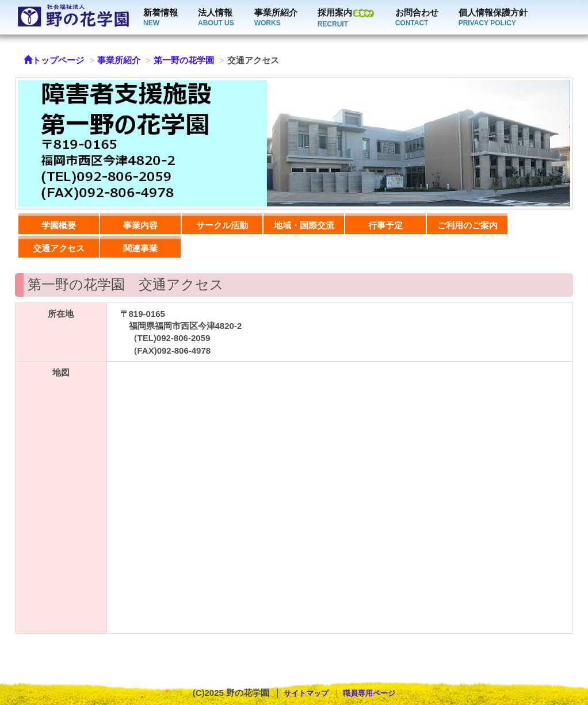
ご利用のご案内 (467, 225)
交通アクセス (59, 248)
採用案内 (346, 18)
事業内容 (140, 225)
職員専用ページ (369, 693)
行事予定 (385, 225)
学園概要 (59, 225)
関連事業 (140, 248)
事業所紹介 (276, 18)
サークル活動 (222, 225)
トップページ (54, 60)
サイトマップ (306, 693)
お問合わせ (417, 18)
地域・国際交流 (304, 225)
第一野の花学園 (184, 60)
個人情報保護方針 (493, 18)
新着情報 (161, 18)
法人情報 (216, 18)
